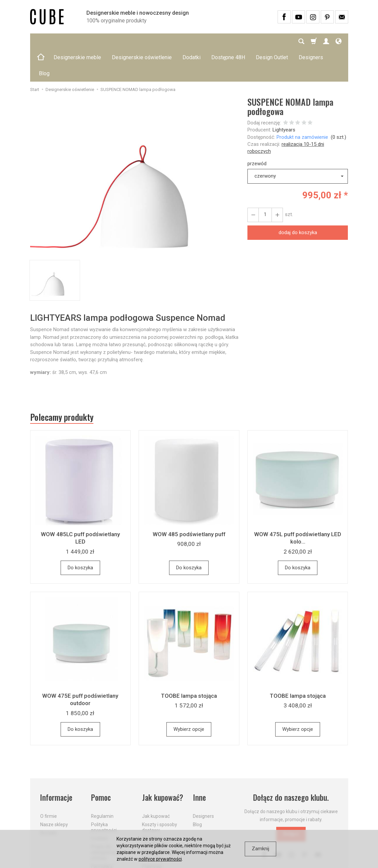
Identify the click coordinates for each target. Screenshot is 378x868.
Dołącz (291, 802)
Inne (199, 765)
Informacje (56, 765)
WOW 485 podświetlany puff (189, 502)
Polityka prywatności (104, 795)
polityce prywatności (160, 859)
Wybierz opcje (189, 697)
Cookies (99, 806)
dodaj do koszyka (298, 200)
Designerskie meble (77, 41)
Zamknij (260, 849)
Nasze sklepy (54, 792)
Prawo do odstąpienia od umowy (107, 820)
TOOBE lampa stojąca (189, 664)
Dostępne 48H (228, 41)
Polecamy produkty (62, 385)
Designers (203, 784)
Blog (197, 792)
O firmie (49, 784)
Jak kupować (156, 784)
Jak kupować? (163, 765)
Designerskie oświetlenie (142, 41)
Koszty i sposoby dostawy (160, 795)
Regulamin (102, 784)
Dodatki (192, 41)
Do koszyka (80, 536)
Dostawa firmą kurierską (158, 823)
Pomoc (101, 765)
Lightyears (284, 98)
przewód (257, 131)
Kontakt (48, 800)
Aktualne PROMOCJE (154, 809)
